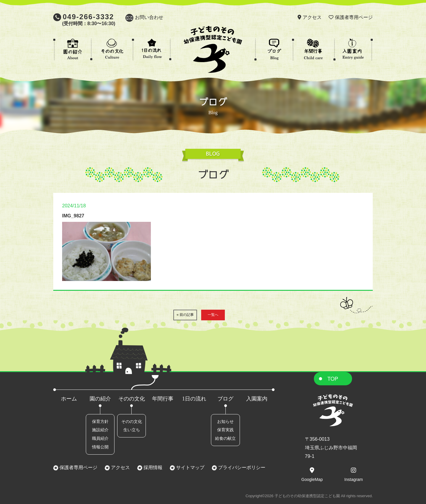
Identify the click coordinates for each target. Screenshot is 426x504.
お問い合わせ (149, 17)
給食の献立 (225, 438)
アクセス (312, 17)
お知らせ (225, 421)
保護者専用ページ (354, 17)
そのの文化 (132, 399)
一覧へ (213, 315)
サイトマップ (190, 467)
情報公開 (100, 447)
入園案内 (257, 399)
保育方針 (100, 421)
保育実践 (225, 430)
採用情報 (152, 467)
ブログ (225, 399)
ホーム (69, 399)
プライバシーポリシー (241, 467)
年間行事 (163, 399)
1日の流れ (194, 399)
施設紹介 (100, 430)
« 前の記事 (185, 315)
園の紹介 (100, 399)
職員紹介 (100, 438)
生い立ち (132, 430)
